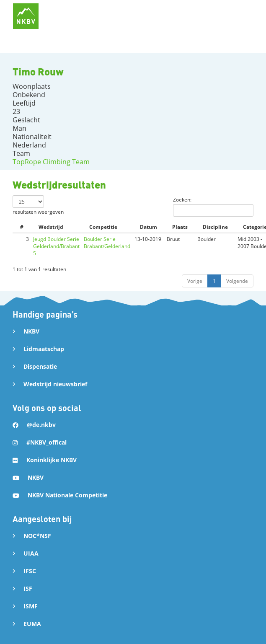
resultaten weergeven (38, 205)
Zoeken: (213, 206)
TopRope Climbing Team (51, 162)
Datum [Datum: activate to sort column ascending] (148, 227)
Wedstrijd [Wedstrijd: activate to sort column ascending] (51, 227)
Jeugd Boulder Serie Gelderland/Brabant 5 (56, 246)
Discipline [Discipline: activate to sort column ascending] (215, 227)
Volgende (237, 281)
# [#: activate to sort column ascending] (22, 227)
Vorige (195, 281)
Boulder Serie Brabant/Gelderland (107, 243)
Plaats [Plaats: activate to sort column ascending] (180, 227)
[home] (26, 16)
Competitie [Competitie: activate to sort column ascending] (103, 227)
